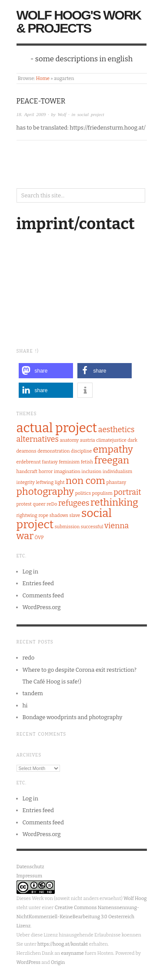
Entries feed (38, 583)
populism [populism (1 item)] (102, 493)
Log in (30, 572)
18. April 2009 (31, 114)
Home (43, 78)
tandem (33, 693)
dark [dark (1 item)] (132, 440)
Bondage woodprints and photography (73, 717)
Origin (58, 962)
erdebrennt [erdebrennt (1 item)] (29, 462)
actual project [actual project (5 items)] (57, 428)
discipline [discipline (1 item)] (81, 451)
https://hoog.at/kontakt (63, 944)
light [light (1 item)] (60, 482)
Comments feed (43, 595)
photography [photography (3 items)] (45, 492)
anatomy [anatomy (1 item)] (69, 440)
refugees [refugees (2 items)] (74, 503)
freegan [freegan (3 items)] (112, 460)
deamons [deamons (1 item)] (27, 451)
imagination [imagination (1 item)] (67, 472)
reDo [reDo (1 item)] (52, 504)
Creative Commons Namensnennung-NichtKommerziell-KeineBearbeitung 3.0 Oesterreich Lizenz (78, 917)
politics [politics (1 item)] (83, 493)
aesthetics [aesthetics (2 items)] (116, 430)
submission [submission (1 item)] (67, 527)
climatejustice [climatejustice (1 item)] (111, 440)
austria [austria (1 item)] (88, 440)
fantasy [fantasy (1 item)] (50, 462)
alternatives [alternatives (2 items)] (38, 439)
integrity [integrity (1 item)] (26, 482)
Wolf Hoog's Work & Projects (79, 22)
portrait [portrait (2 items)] (127, 492)
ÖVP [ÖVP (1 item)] (39, 538)
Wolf (62, 114)
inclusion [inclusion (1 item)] (91, 472)
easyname (72, 953)
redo (29, 658)
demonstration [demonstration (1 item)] (53, 451)
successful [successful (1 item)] (92, 527)
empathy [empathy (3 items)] (113, 449)
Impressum (29, 876)
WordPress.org (42, 607)
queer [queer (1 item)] (39, 504)
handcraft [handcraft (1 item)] (27, 472)
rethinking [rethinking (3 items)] (114, 502)
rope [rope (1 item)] (43, 515)
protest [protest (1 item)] (24, 504)
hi (25, 705)
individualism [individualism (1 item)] (117, 472)
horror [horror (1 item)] (46, 472)
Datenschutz (30, 867)
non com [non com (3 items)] (85, 481)
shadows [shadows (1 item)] (59, 515)
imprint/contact (76, 224)
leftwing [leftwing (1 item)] (45, 482)
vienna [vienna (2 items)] (116, 526)
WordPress (29, 962)
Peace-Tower (41, 101)
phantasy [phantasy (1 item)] (116, 482)
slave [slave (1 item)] (75, 515)
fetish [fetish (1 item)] (87, 462)
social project (91, 114)
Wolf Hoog (135, 898)
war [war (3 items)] (25, 536)
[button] (46, 371)
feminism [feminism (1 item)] (69, 462)
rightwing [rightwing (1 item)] (27, 515)
